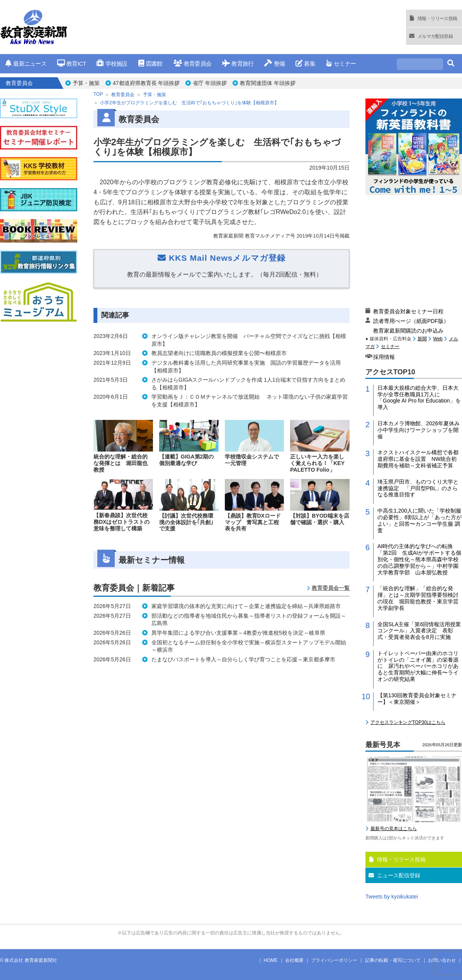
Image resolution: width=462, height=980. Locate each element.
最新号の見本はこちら (394, 829)
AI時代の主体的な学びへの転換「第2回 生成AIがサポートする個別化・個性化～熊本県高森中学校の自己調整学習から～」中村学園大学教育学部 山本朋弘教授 (419, 559)
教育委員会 (193, 64)
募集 (305, 64)
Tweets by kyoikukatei (392, 897)
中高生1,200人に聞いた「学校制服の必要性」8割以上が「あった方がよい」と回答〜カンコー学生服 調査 (420, 520)
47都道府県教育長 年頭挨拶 (146, 83)
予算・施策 (86, 83)
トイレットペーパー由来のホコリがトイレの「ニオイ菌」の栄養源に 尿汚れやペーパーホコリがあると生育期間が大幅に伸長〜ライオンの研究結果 (418, 666)
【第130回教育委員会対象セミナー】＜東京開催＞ (417, 699)
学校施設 (112, 64)
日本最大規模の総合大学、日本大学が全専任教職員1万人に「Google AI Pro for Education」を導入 (419, 397)
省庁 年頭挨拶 (210, 83)
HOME (271, 960)
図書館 (150, 64)
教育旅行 (238, 64)
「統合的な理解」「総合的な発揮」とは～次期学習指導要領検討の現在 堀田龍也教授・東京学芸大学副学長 (418, 598)
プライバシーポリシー (334, 960)
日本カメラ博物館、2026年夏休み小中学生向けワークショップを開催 (419, 430)
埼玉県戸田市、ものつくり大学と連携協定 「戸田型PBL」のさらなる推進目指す (418, 488)
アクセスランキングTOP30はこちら (408, 722)
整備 (274, 64)
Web (438, 339)
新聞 (422, 339)
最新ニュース (26, 64)
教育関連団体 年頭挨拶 (268, 83)
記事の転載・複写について (393, 960)
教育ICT (72, 64)
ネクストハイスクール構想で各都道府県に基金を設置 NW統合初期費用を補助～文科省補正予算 (418, 459)
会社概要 (294, 960)
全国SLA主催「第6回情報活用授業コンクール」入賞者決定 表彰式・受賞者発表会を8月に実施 (419, 631)
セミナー (341, 64)
